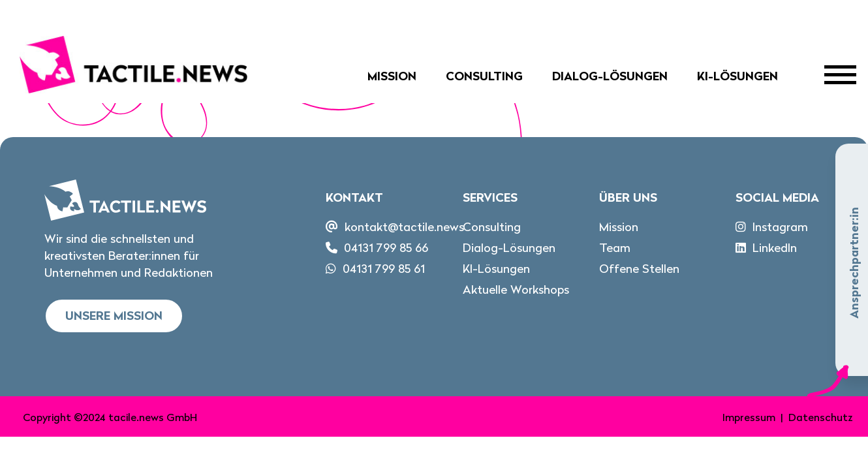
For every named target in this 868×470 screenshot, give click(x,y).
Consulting (484, 76)
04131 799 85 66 (386, 248)
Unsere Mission (114, 316)
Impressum (749, 417)
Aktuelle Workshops (516, 290)
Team (615, 248)
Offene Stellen (639, 269)
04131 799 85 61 (384, 269)
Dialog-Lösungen (610, 76)
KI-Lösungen (737, 76)
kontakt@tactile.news (404, 227)
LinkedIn (775, 248)
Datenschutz (821, 417)
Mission (392, 76)
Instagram (780, 227)
